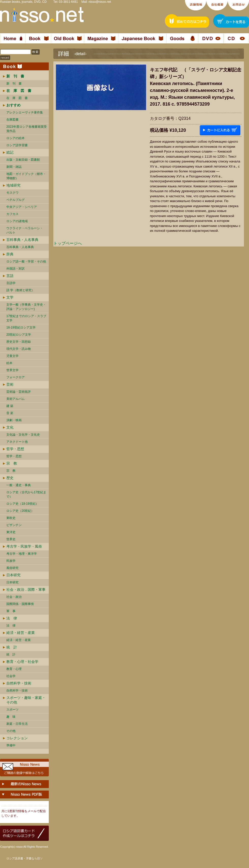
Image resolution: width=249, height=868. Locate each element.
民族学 (11, 561)
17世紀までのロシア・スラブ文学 (26, 318)
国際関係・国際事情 (20, 604)
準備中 (11, 745)
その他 (11, 731)
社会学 (11, 676)
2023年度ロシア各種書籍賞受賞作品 (27, 129)
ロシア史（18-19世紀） (22, 504)
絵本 (9, 363)
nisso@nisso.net (100, 2)
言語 (10, 276)
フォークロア (15, 377)
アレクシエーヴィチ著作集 (25, 112)
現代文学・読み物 (19, 349)
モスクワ (12, 193)
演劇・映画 (14, 420)
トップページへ (68, 243)
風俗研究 (12, 568)
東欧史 (11, 518)
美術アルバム (15, 399)
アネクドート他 (17, 442)
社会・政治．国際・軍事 (26, 589)
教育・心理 (14, 669)
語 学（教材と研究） (20, 290)
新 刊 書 (14, 84)
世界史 (11, 539)
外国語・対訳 (15, 269)
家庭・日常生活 (17, 724)
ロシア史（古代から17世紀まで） (26, 494)
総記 (10, 152)
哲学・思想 (15, 449)
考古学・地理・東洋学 (22, 554)
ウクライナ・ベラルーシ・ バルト (25, 230)
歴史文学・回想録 (19, 342)
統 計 (12, 647)
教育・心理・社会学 (22, 662)
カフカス (12, 214)
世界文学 (12, 370)
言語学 (11, 283)
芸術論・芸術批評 (19, 392)
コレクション (17, 738)
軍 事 (11, 611)
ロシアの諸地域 (17, 221)
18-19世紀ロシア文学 (21, 327)
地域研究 (13, 185)
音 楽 (10, 413)
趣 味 (11, 717)
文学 (10, 297)
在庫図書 (12, 120)
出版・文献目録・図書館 (23, 160)
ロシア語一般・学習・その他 (26, 261)
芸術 (10, 384)
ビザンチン (14, 525)
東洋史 (11, 532)
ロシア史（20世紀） (20, 511)
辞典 (10, 254)
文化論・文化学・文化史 (23, 435)
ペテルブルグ (15, 200)
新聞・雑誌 (14, 167)
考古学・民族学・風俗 (24, 546)
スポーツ (12, 710)
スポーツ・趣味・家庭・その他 (26, 700)
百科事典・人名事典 (22, 240)
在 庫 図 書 (17, 98)
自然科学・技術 (19, 683)
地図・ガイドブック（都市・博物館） (26, 176)
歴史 (10, 478)
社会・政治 (14, 597)
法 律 (12, 618)
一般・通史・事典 (19, 485)
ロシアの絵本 (15, 138)
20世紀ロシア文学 (19, 335)
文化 (10, 427)
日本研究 (13, 575)
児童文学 (12, 356)
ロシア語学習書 (17, 145)
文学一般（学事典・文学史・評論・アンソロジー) (26, 307)
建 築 (10, 406)
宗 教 (12, 463)
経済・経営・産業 (21, 633)
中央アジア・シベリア (22, 207)
